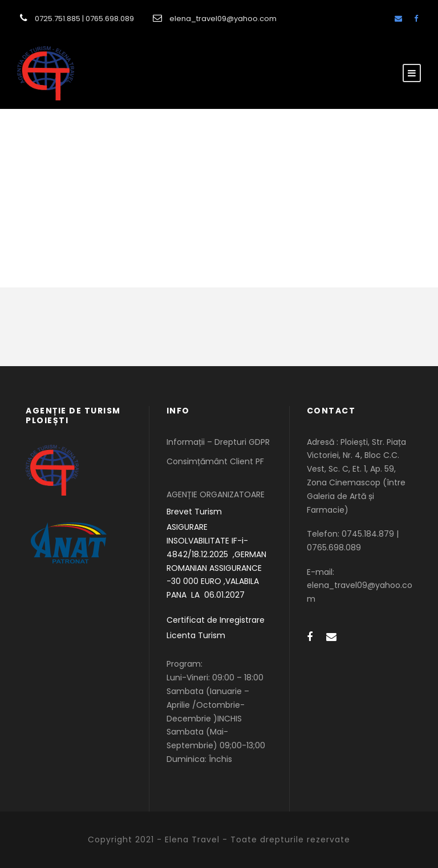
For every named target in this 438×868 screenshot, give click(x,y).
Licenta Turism (196, 635)
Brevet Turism (194, 512)
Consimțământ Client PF (215, 461)
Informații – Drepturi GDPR (218, 442)
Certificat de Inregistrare (216, 620)
